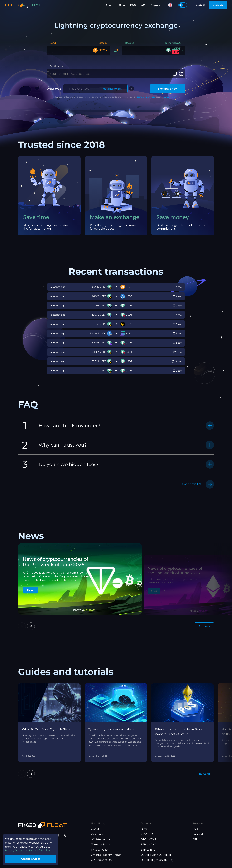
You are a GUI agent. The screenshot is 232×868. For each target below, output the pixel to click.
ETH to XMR (149, 845)
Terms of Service (102, 845)
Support (156, 5)
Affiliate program (102, 839)
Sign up (218, 5)
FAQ (133, 5)
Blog (122, 5)
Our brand (98, 834)
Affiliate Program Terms (106, 855)
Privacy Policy (169, 97)
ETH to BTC (148, 850)
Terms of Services (145, 97)
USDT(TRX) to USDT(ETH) (157, 855)
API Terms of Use (102, 860)
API (143, 5)
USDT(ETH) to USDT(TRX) (157, 860)
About (110, 5)
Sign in (201, 5)
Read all (205, 774)
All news (204, 626)
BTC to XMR (149, 839)
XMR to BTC (149, 834)
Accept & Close (31, 859)
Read (30, 590)
